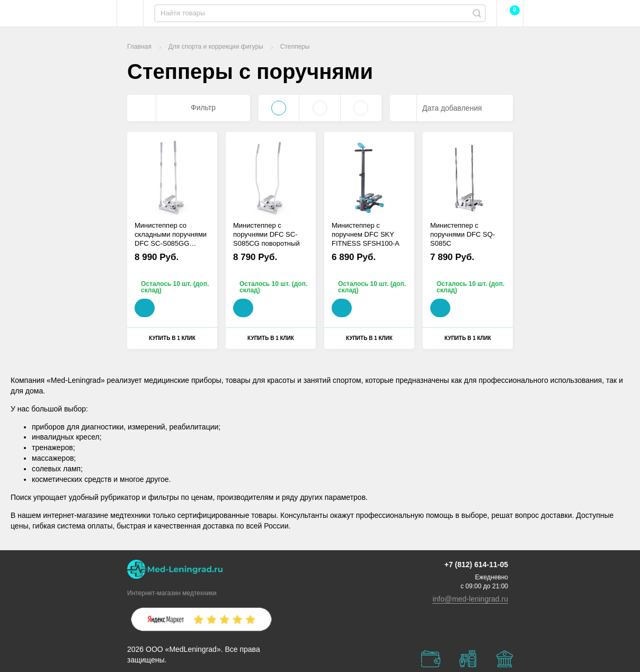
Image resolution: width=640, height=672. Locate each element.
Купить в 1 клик (172, 338)
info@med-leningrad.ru (470, 599)
